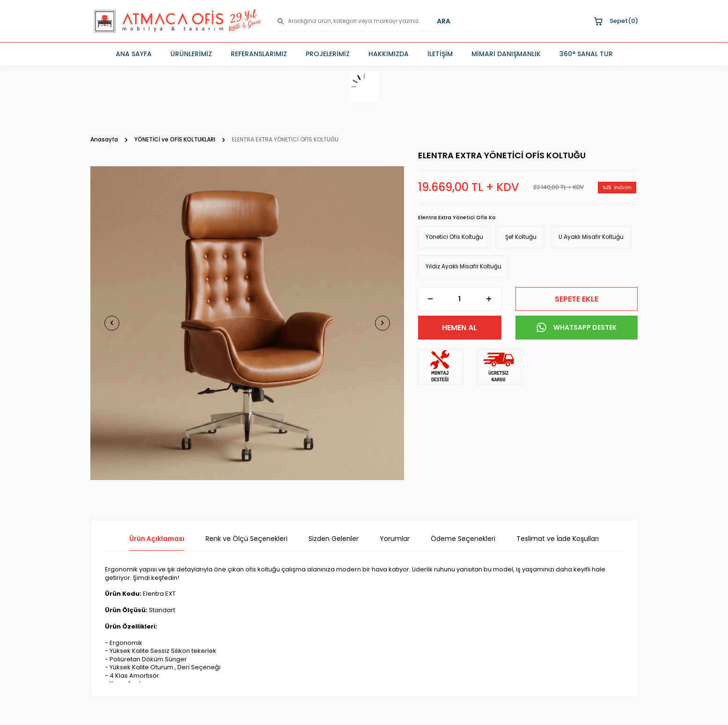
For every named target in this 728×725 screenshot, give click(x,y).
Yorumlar (395, 539)
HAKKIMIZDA (389, 54)
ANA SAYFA (134, 54)
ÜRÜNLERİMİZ (191, 54)
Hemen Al (460, 328)
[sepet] (364, 87)
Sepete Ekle (577, 299)
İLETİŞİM (440, 54)
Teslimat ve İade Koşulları (558, 539)
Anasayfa (104, 140)
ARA (444, 21)
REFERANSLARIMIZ (259, 54)
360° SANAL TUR (586, 54)
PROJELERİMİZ (328, 54)
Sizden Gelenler (334, 539)
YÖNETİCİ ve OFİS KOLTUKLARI (175, 140)
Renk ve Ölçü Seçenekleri (246, 539)
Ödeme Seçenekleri (463, 539)
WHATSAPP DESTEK (577, 328)
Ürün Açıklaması (157, 539)
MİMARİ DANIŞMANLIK (506, 54)
